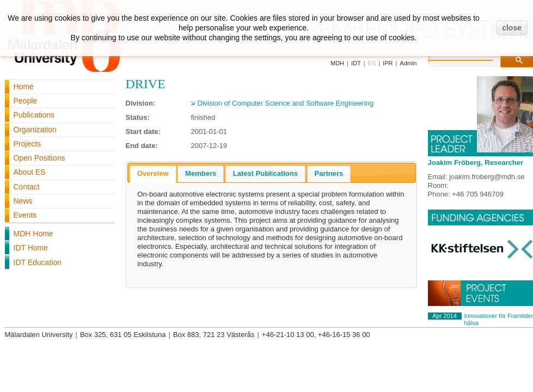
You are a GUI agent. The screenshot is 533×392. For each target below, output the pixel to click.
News (23, 201)
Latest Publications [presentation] (265, 173)
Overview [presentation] (153, 173)
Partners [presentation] (329, 173)
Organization (35, 130)
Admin (408, 63)
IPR (388, 63)
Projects (27, 144)
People (26, 101)
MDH (337, 63)
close (512, 28)
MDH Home (33, 234)
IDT (356, 63)
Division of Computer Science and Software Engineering (286, 103)
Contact (27, 187)
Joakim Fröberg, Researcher (476, 163)
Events (25, 215)
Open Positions (39, 158)
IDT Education (38, 262)
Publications (34, 115)
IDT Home (31, 248)
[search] (471, 59)
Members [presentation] (201, 173)
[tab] (153, 174)
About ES (30, 172)
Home (24, 87)
